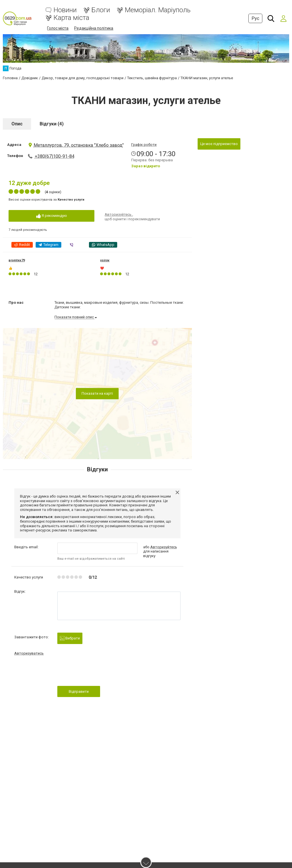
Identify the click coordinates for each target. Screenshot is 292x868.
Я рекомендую (52, 216)
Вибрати (70, 638)
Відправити (79, 691)
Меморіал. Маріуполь (158, 10)
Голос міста (58, 28)
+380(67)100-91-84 (55, 156)
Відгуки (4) (52, 124)
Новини (65, 10)
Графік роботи (144, 145)
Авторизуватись (29, 653)
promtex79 (17, 260)
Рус (255, 18)
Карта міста (71, 18)
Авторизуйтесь (118, 214)
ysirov (105, 260)
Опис (17, 124)
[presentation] (101, 673)
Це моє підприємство (219, 144)
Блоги (101, 10)
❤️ (102, 268)
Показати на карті (97, 393)
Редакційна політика (94, 28)
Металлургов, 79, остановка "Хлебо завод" (76, 145)
